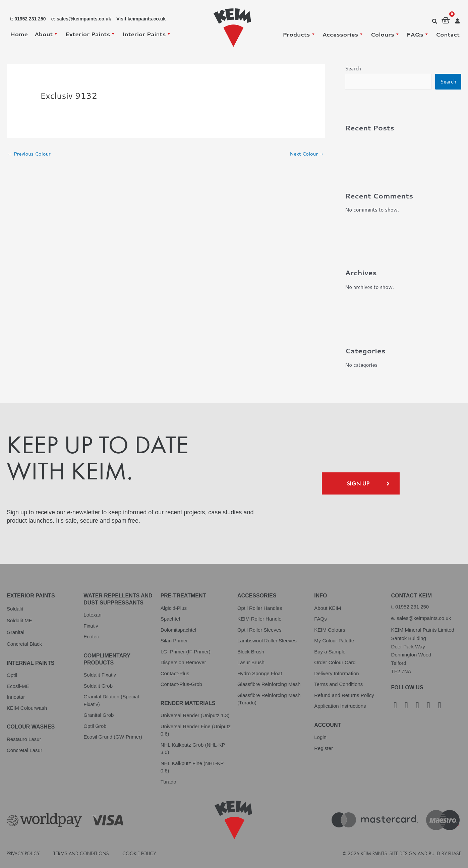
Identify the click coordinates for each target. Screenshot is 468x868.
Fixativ (91, 626)
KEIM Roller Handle (259, 619)
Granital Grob (99, 715)
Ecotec (91, 636)
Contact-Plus (175, 673)
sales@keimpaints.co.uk (424, 618)
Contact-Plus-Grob (181, 684)
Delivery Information (336, 673)
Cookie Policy (139, 853)
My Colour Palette (334, 641)
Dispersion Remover (183, 662)
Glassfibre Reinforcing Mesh (269, 684)
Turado (168, 782)
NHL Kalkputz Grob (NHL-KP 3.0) (193, 749)
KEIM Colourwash (27, 708)
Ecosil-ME (18, 686)
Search (353, 69)
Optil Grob (95, 726)
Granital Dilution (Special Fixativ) (111, 700)
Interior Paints (147, 34)
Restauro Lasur (24, 739)
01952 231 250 (412, 607)
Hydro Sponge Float (260, 673)
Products (299, 34)
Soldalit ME (19, 620)
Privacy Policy (23, 853)
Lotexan (92, 615)
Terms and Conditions (338, 684)
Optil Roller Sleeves (259, 630)
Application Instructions (340, 706)
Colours (385, 34)
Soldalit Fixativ (100, 675)
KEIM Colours (330, 630)
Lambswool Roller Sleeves (267, 641)
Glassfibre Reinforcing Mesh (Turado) (269, 699)
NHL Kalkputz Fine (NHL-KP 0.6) (192, 767)
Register (324, 748)
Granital (16, 632)
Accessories (343, 34)
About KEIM (328, 608)
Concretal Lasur (24, 750)
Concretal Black (24, 644)
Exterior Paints (90, 34)
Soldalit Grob (98, 686)
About (46, 34)
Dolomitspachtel (179, 630)
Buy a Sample (330, 652)
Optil (12, 675)
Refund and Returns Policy (344, 695)
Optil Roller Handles (260, 608)
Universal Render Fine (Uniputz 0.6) (196, 730)
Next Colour (307, 154)
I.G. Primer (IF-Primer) (186, 652)
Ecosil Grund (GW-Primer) (113, 737)
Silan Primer (174, 641)
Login (320, 737)
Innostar (16, 697)
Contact (448, 34)
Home (19, 34)
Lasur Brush (251, 662)
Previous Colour (29, 154)
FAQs (418, 34)
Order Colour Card (335, 662)
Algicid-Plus (174, 608)
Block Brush (251, 652)
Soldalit (15, 609)
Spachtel (170, 619)
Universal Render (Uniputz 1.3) (195, 715)
